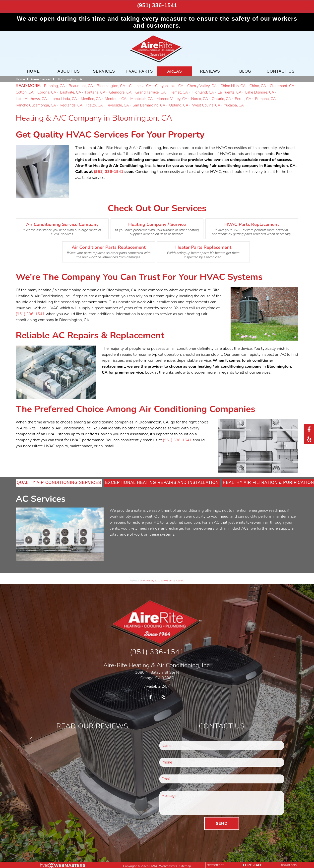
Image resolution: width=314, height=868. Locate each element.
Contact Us (281, 69)
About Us (69, 69)
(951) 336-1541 (157, 4)
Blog (245, 69)
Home (33, 69)
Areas (175, 69)
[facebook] (309, 429)
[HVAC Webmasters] (62, 863)
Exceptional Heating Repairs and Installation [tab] (162, 480)
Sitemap (185, 863)
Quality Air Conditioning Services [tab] (59, 480)
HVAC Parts (139, 69)
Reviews (210, 69)
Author (180, 578)
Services (104, 69)
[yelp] (309, 439)
